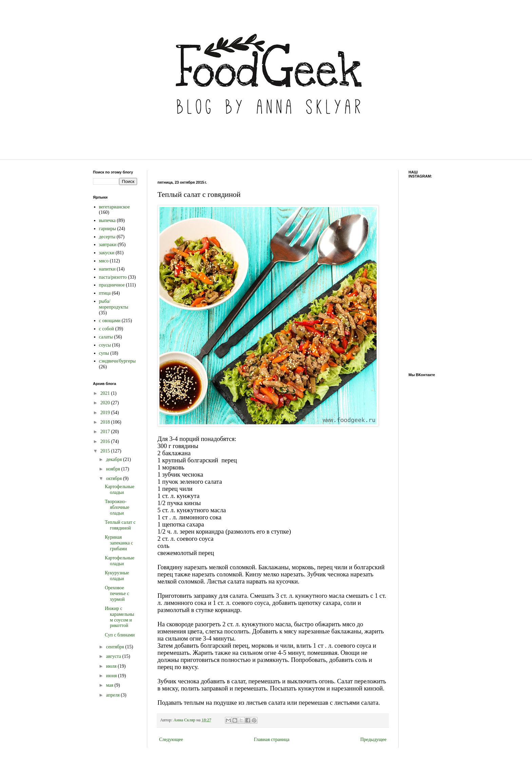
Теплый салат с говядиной (120, 525)
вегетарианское (115, 207)
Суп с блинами (120, 635)
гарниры (108, 229)
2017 (106, 432)
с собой (107, 329)
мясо (104, 261)
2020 (106, 403)
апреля (113, 695)
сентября (116, 647)
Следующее (171, 739)
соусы (105, 345)
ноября (113, 469)
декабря (114, 459)
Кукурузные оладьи (117, 576)
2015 (106, 451)
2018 (106, 422)
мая (110, 685)
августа (114, 656)
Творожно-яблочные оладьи (117, 507)
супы (104, 353)
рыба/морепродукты (114, 304)
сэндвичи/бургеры (117, 361)
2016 (106, 441)
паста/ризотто (113, 277)
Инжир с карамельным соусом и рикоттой (119, 617)
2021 (106, 393)
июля (112, 666)
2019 (106, 413)
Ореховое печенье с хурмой (117, 594)
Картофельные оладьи (120, 489)
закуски (107, 253)
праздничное (112, 285)
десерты (107, 237)
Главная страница (272, 739)
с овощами (110, 321)
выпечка (107, 220)
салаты (106, 337)
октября (114, 478)
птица (105, 293)
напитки (107, 269)
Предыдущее (373, 739)
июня (112, 676)
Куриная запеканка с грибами (119, 543)
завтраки (108, 245)
